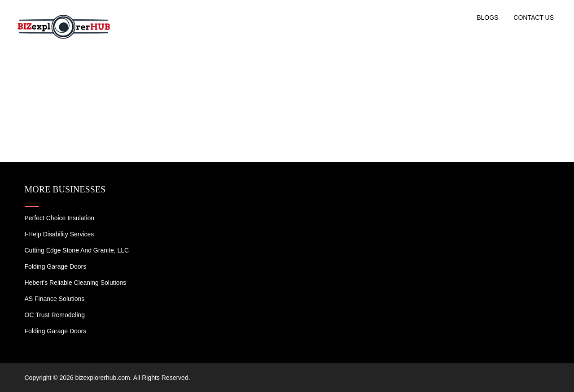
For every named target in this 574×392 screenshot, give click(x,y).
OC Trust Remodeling (55, 315)
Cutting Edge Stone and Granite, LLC (77, 250)
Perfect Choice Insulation (60, 218)
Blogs (487, 17)
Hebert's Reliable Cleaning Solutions (76, 283)
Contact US (534, 17)
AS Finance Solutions (55, 299)
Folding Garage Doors (56, 266)
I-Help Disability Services (59, 234)
